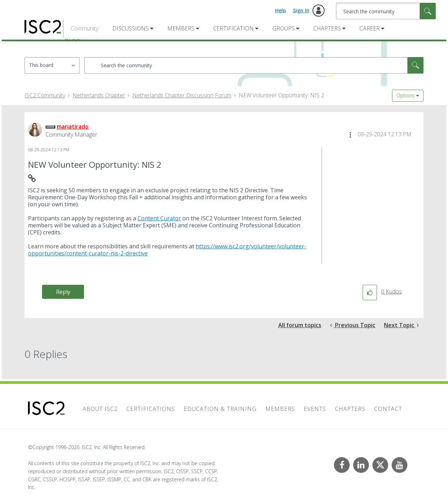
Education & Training (220, 409)
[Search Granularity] (52, 65)
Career (370, 28)
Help (281, 10)
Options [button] (406, 95)
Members (181, 28)
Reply (63, 292)
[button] (350, 135)
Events (315, 409)
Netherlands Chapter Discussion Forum (182, 95)
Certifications (151, 409)
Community (85, 28)
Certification (233, 28)
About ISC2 (100, 409)
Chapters (327, 28)
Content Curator (159, 218)
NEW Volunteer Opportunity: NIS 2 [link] (281, 95)
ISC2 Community (45, 95)
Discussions (131, 28)
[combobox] (386, 11)
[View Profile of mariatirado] (73, 126)
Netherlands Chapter (99, 95)
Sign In (301, 10)
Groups (283, 28)
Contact (388, 409)
